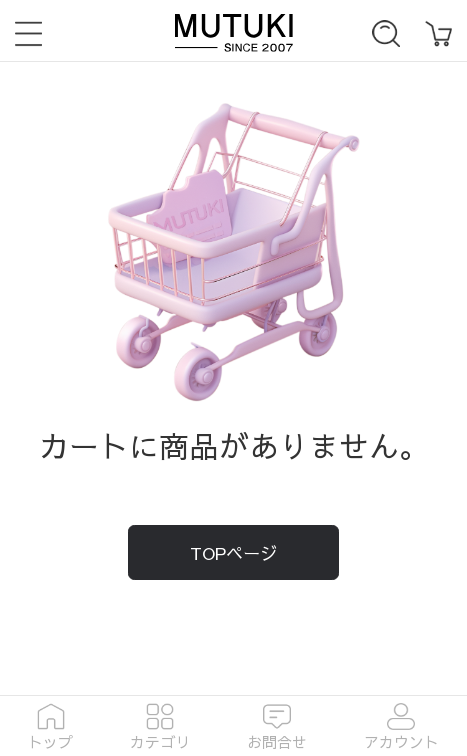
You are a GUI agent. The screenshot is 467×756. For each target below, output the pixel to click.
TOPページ (233, 553)
